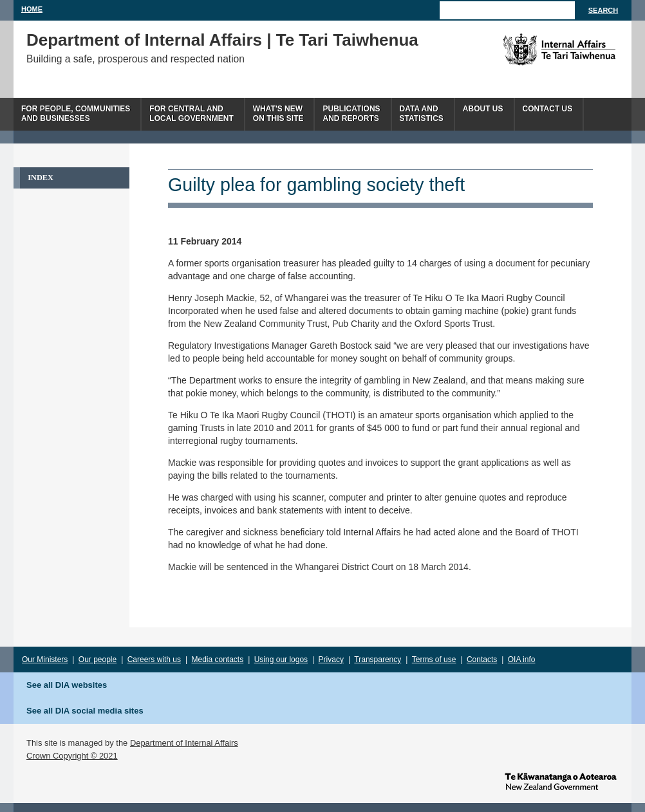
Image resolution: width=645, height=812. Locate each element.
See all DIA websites (67, 685)
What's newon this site (278, 114)
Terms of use (434, 660)
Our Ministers (45, 660)
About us (483, 109)
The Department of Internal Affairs (530, 50)
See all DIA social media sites (85, 711)
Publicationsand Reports (351, 114)
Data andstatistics (422, 114)
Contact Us (548, 109)
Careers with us (154, 660)
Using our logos (281, 660)
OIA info (522, 660)
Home (32, 9)
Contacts (482, 660)
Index (41, 178)
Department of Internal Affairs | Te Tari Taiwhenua (222, 40)
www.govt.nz (561, 780)
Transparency (378, 660)
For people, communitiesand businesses (76, 114)
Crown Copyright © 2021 (72, 756)
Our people (98, 660)
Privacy (331, 660)
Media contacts (218, 660)
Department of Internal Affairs (184, 743)
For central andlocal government (191, 114)
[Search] (507, 10)
